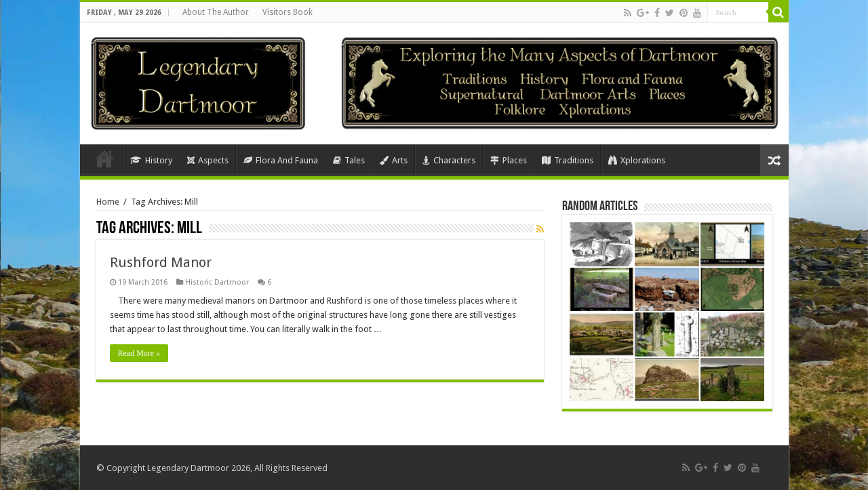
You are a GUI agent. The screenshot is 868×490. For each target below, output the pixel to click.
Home (104, 159)
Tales (349, 160)
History (151, 160)
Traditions (568, 160)
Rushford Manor (161, 262)
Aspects (208, 160)
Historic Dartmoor (217, 282)
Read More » (139, 353)
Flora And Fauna (281, 160)
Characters (449, 160)
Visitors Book (288, 12)
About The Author (216, 12)
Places (509, 160)
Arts (394, 160)
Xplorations (637, 160)
